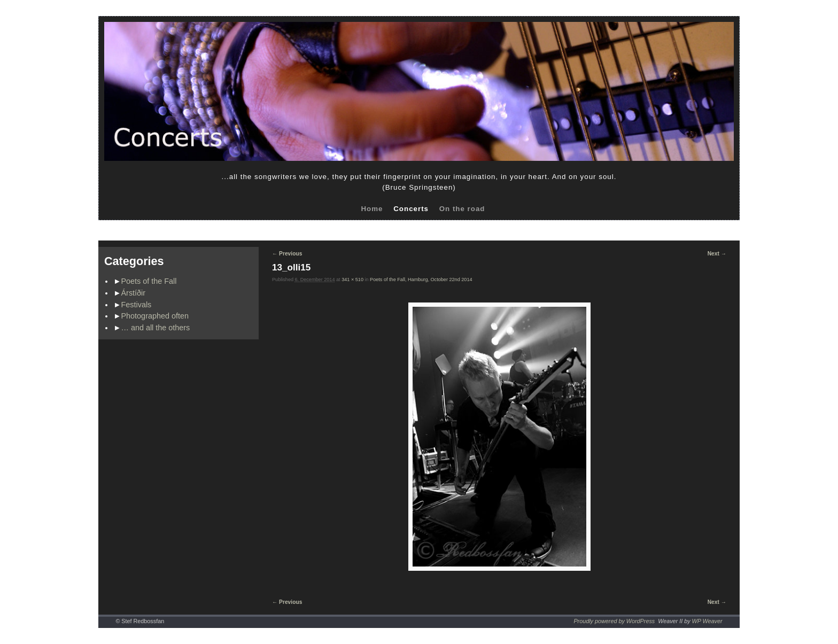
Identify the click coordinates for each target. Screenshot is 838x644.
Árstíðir (134, 293)
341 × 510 (352, 280)
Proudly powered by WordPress (614, 621)
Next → (717, 254)
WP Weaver (707, 621)
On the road (462, 209)
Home (372, 209)
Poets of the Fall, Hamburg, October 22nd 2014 (421, 280)
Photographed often (155, 316)
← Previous (287, 254)
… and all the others (156, 328)
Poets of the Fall (149, 281)
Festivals (137, 305)
